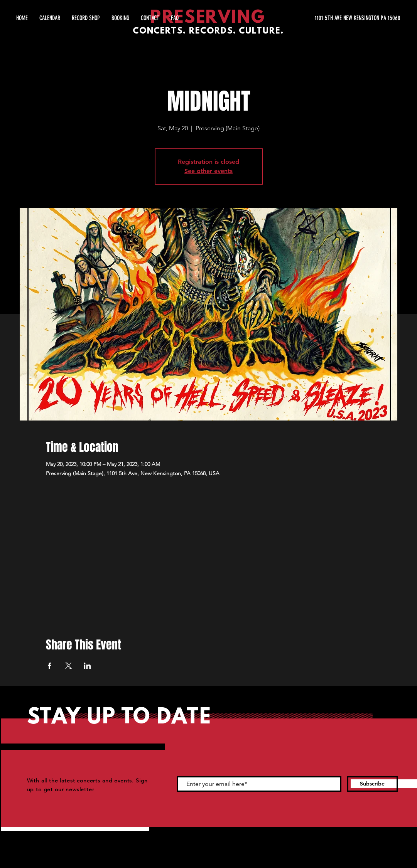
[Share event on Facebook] (50, 666)
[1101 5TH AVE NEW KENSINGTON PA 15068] (328, 18)
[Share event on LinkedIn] (87, 666)
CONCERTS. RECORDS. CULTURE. (208, 31)
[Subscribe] (372, 784)
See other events (208, 171)
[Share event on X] (68, 666)
